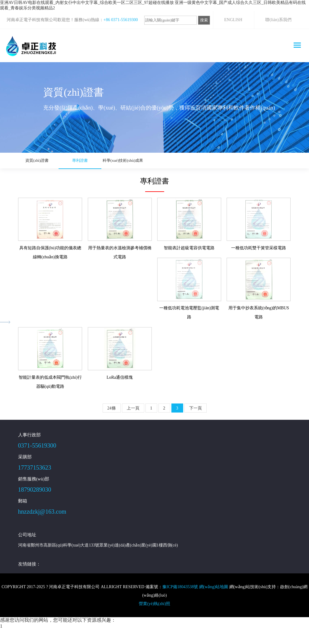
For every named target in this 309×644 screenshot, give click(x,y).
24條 (112, 423)
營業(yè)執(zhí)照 (155, 619)
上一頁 (133, 423)
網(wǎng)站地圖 (214, 602)
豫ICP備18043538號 (180, 602)
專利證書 (65, 160)
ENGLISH (233, 20)
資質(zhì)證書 (32, 160)
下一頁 (196, 423)
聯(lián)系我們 (278, 20)
